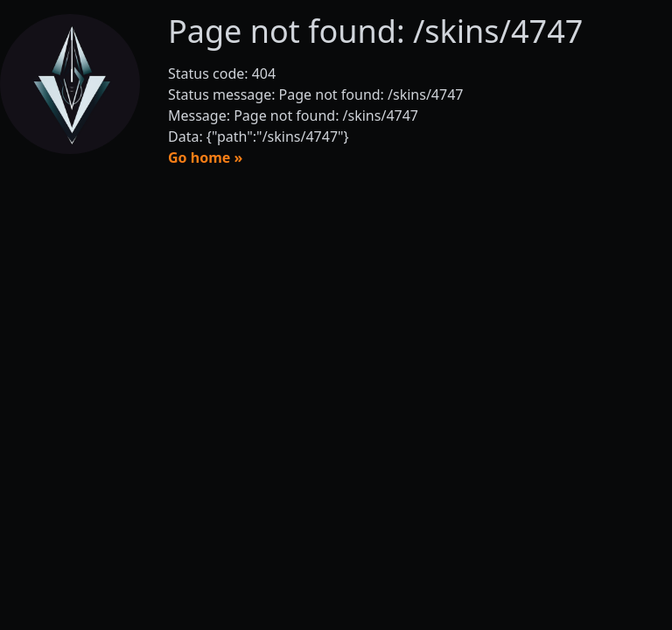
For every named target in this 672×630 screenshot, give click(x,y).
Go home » (205, 157)
